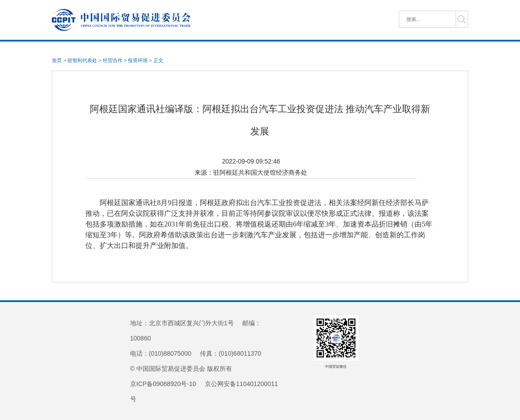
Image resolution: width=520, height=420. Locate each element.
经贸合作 (113, 60)
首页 (57, 60)
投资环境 (138, 60)
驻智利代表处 (82, 60)
